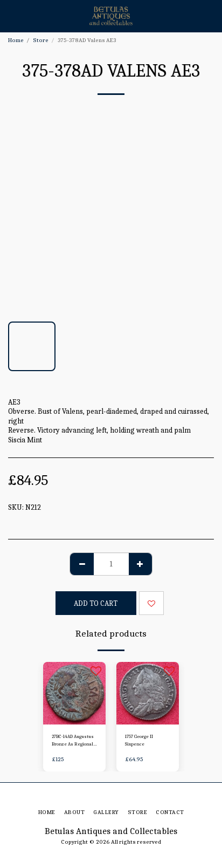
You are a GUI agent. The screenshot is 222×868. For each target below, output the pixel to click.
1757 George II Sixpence (139, 740)
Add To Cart (96, 603)
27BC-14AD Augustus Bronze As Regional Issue (73, 741)
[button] (12, 15)
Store (41, 40)
